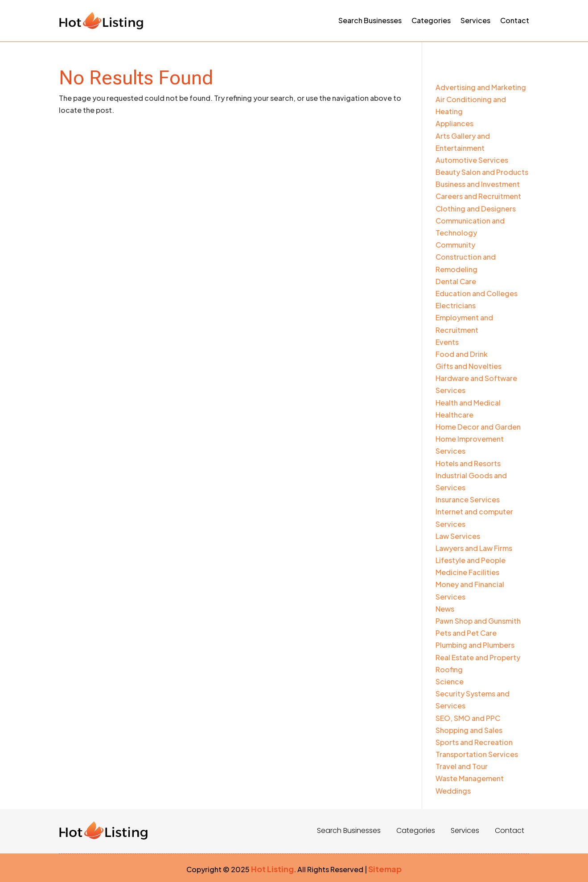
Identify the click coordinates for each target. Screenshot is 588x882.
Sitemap (385, 869)
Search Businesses (370, 20)
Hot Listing (272, 869)
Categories (431, 20)
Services (475, 20)
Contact (515, 20)
